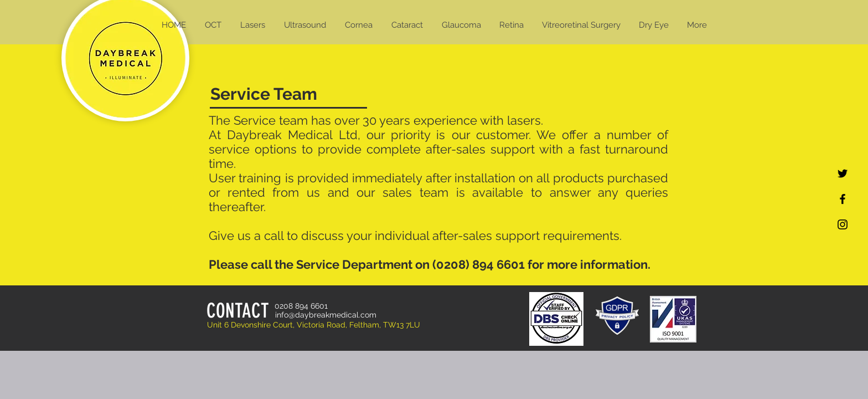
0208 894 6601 (301, 306)
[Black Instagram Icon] (843, 224)
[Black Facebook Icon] (843, 199)
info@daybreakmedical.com (326, 315)
